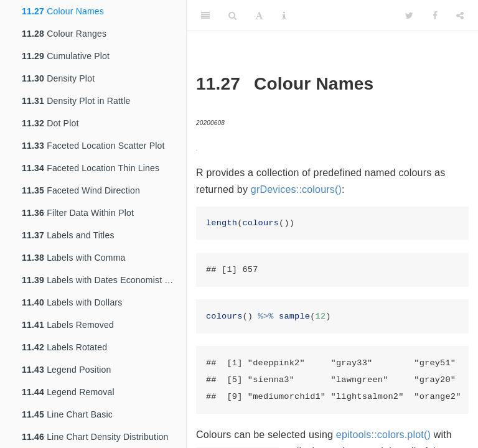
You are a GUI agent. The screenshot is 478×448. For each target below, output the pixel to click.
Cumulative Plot (66, 56)
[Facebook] (435, 16)
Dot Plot (50, 123)
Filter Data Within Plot (78, 213)
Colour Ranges (64, 34)
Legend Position (67, 370)
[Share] (460, 16)
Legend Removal (68, 392)
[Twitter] (409, 16)
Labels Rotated (64, 347)
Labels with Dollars (72, 302)
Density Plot (58, 78)
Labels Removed (68, 325)
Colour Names (63, 11)
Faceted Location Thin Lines (91, 168)
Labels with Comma (73, 258)
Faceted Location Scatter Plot (93, 146)
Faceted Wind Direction (81, 190)
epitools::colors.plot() (383, 435)
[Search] (232, 16)
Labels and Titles (68, 235)
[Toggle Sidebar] (205, 16)
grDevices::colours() (296, 189)
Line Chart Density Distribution (95, 437)
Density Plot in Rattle (76, 101)
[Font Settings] (259, 16)
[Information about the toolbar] (284, 16)
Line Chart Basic (67, 414)
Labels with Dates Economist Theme (104, 280)
